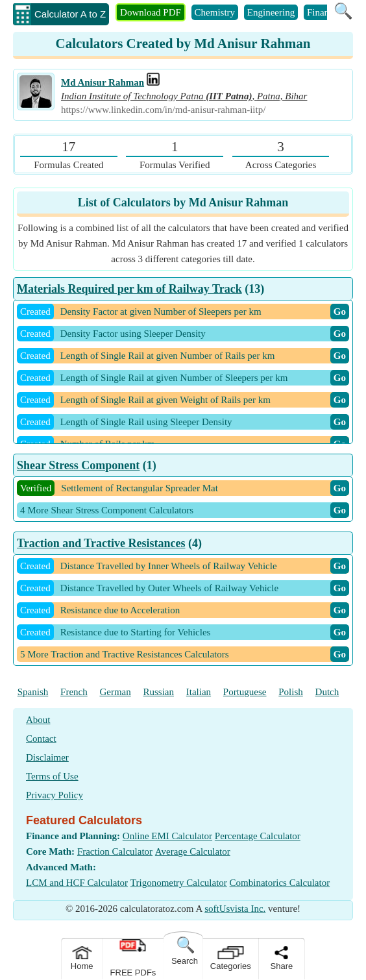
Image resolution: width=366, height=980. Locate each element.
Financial (325, 12)
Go (340, 312)
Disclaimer (47, 757)
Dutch (327, 692)
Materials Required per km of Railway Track (129, 289)
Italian (199, 692)
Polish (291, 692)
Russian (159, 692)
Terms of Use (52, 776)
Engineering (271, 12)
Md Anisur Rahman (103, 82)
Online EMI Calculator (167, 836)
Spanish (33, 692)
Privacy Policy (55, 795)
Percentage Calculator (258, 836)
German (115, 692)
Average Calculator (193, 851)
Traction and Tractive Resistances (101, 543)
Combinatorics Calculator (280, 883)
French (74, 692)
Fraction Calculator (115, 851)
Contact (41, 739)
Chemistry (215, 12)
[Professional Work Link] (153, 82)
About (38, 720)
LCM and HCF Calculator (77, 883)
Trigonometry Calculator (179, 883)
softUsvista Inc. (235, 909)
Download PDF (151, 12)
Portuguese (245, 692)
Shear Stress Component (78, 465)
